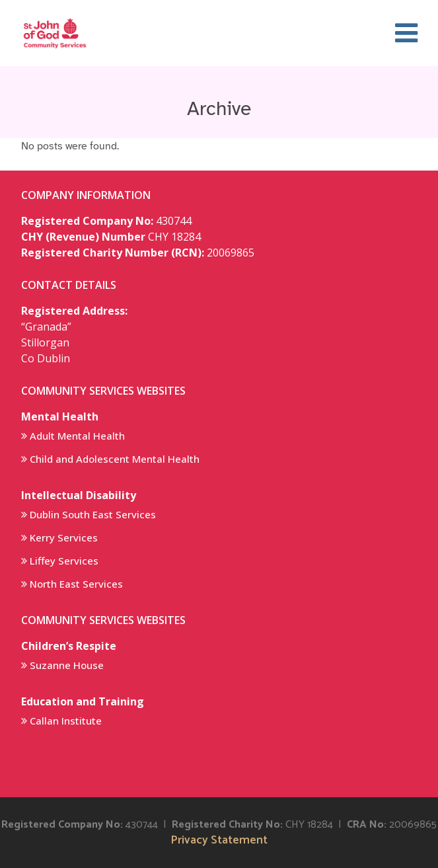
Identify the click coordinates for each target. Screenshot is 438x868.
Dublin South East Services (93, 514)
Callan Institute (66, 721)
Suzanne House (67, 665)
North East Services (76, 584)
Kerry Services (64, 537)
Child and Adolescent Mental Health (115, 459)
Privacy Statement (219, 841)
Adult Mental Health (77, 436)
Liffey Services (64, 561)
